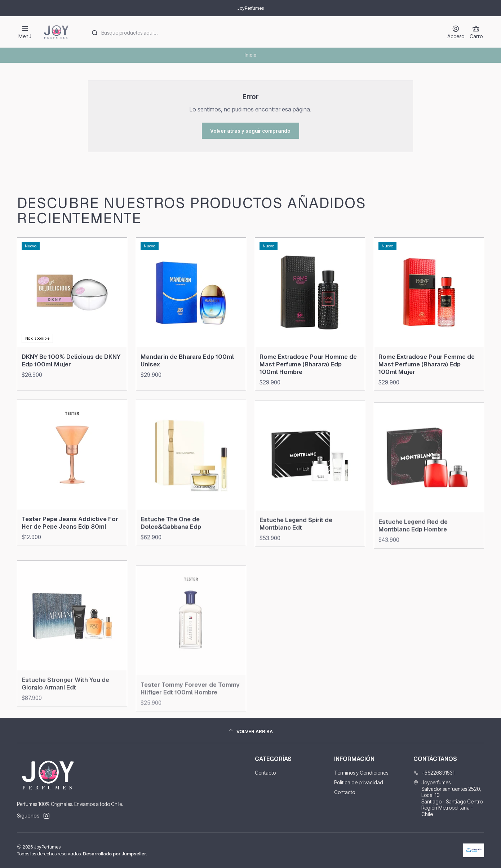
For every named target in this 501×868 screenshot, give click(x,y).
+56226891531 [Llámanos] (434, 773)
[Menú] (25, 32)
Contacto (265, 773)
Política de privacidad (359, 782)
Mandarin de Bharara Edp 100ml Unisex (187, 378)
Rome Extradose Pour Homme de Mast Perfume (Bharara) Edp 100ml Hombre (308, 392)
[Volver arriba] (250, 732)
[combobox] (262, 32)
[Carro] (476, 32)
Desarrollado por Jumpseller (114, 854)
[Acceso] (456, 32)
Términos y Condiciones (361, 773)
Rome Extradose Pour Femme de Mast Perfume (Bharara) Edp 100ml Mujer (427, 399)
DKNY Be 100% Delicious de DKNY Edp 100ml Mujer (71, 371)
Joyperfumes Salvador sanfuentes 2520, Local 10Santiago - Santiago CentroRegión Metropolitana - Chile (448, 798)
